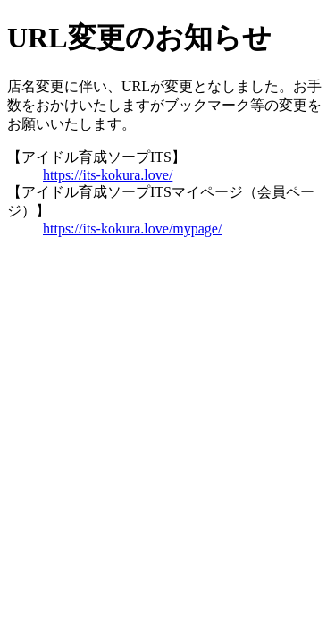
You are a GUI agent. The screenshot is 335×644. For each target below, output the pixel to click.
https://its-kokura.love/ (108, 175)
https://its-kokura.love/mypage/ (132, 229)
